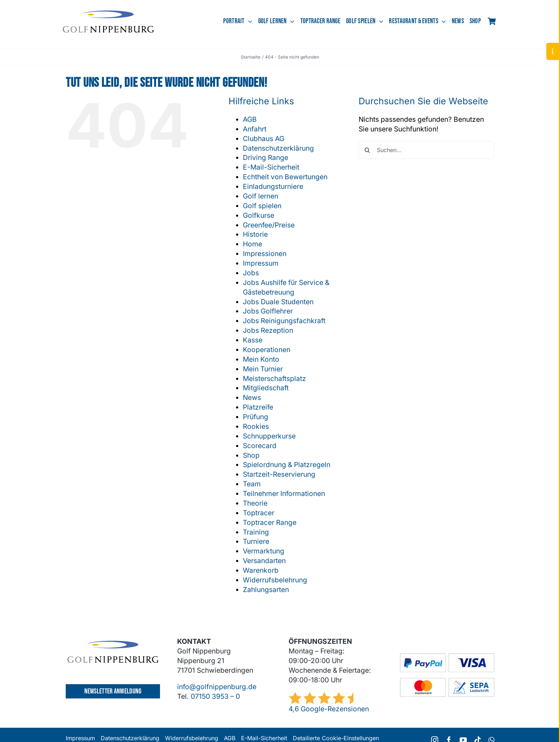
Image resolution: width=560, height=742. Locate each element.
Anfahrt (255, 129)
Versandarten (264, 561)
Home (252, 244)
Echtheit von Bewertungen (285, 177)
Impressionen (265, 254)
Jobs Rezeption (268, 330)
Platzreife (258, 407)
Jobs (251, 273)
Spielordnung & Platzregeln (287, 465)
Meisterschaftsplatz (274, 378)
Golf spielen (262, 206)
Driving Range (266, 157)
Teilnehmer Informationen (284, 493)
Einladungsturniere (273, 186)
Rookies (256, 426)
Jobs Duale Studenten (278, 302)
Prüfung (256, 417)
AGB (250, 119)
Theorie (255, 503)
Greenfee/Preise (269, 225)
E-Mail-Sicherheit (271, 167)
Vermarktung (264, 551)
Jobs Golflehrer (268, 311)
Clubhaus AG (264, 139)
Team (252, 484)
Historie (255, 234)
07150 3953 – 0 (215, 696)
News (252, 397)
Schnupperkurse (269, 436)
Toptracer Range (270, 522)
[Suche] (367, 150)
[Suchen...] (426, 150)
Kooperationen (267, 350)
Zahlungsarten (266, 590)
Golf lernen (261, 196)
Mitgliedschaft (266, 388)
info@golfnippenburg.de (217, 687)
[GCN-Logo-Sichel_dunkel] (108, 14)
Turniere (256, 541)
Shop (251, 455)
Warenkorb (261, 570)
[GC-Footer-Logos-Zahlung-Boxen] (447, 657)
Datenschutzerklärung (278, 148)
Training (256, 532)
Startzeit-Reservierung (279, 474)
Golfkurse (259, 215)
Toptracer (259, 513)
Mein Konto (261, 359)
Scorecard (260, 446)
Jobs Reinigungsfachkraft (284, 321)
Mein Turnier (263, 369)
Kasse (253, 340)
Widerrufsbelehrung (275, 580)
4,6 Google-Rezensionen (329, 709)
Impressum (261, 263)
